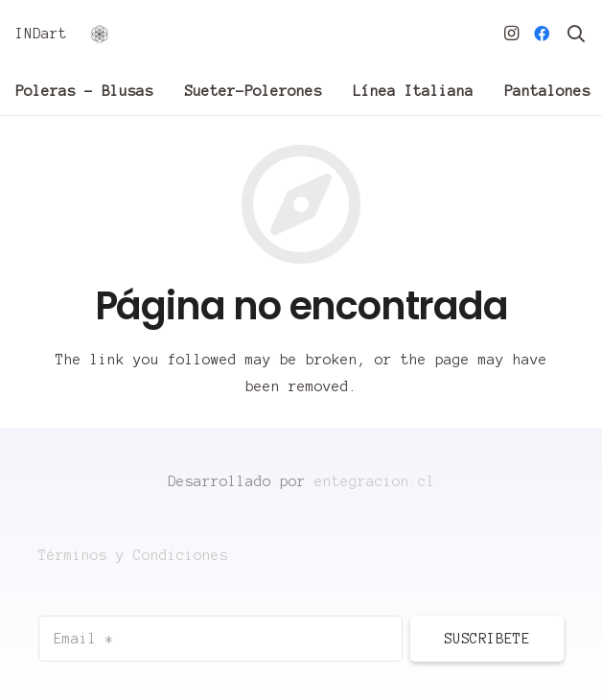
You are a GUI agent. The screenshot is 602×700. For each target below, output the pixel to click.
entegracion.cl (375, 481)
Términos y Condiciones (133, 555)
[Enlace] (100, 34)
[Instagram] (511, 34)
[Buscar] (576, 34)
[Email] (220, 639)
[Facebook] (542, 34)
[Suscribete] (487, 639)
